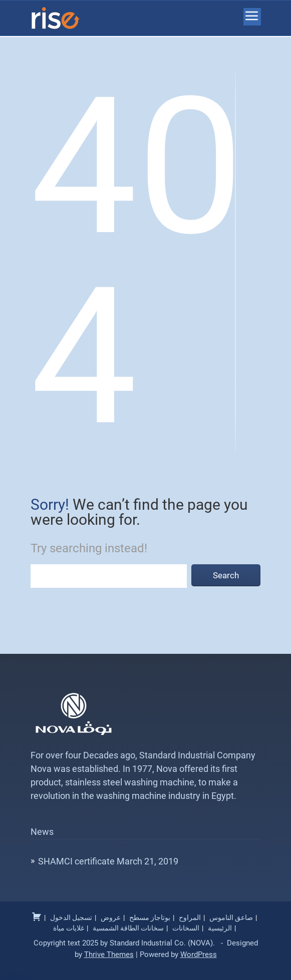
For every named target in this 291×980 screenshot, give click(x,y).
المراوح (190, 917)
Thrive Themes (109, 954)
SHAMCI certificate (76, 861)
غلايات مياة (69, 928)
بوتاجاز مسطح (150, 917)
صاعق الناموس (231, 917)
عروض (111, 917)
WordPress (199, 954)
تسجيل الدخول (71, 917)
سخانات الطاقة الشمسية (128, 928)
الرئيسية (220, 928)
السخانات (186, 928)
